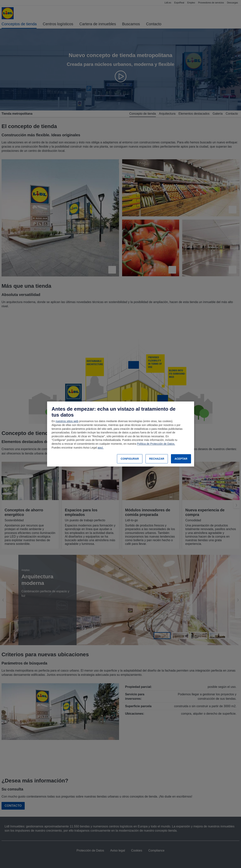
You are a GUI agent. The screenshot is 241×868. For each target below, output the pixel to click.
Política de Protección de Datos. (156, 444)
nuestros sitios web (67, 421)
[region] (121, 434)
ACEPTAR (181, 459)
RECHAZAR (157, 459)
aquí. (101, 448)
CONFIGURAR (130, 459)
